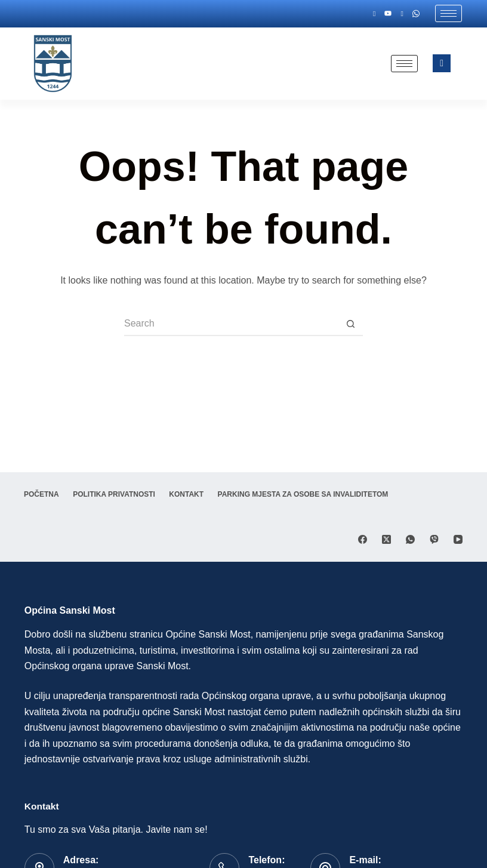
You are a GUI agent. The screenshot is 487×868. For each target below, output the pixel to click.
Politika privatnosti (115, 494)
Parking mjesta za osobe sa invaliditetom (306, 494)
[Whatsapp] (416, 14)
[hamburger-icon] (449, 13)
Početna (42, 494)
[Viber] (434, 539)
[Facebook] (376, 14)
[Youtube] (389, 14)
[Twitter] (403, 14)
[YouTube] (458, 539)
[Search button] (351, 324)
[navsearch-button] (442, 63)
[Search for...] (232, 324)
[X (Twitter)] (386, 539)
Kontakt (189, 494)
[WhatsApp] (410, 539)
